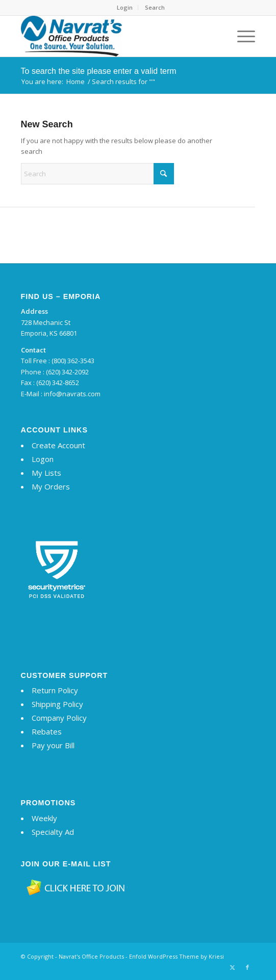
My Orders (51, 486)
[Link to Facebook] (247, 967)
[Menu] (241, 36)
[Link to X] (232, 967)
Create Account (58, 445)
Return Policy (55, 690)
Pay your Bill (53, 745)
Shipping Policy (57, 704)
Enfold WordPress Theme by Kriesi (177, 956)
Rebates (47, 731)
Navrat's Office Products (91, 956)
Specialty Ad (53, 832)
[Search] (97, 174)
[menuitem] (125, 8)
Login (125, 7)
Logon (43, 459)
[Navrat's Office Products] (115, 36)
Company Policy (59, 718)
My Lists (46, 473)
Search (155, 7)
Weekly (44, 818)
